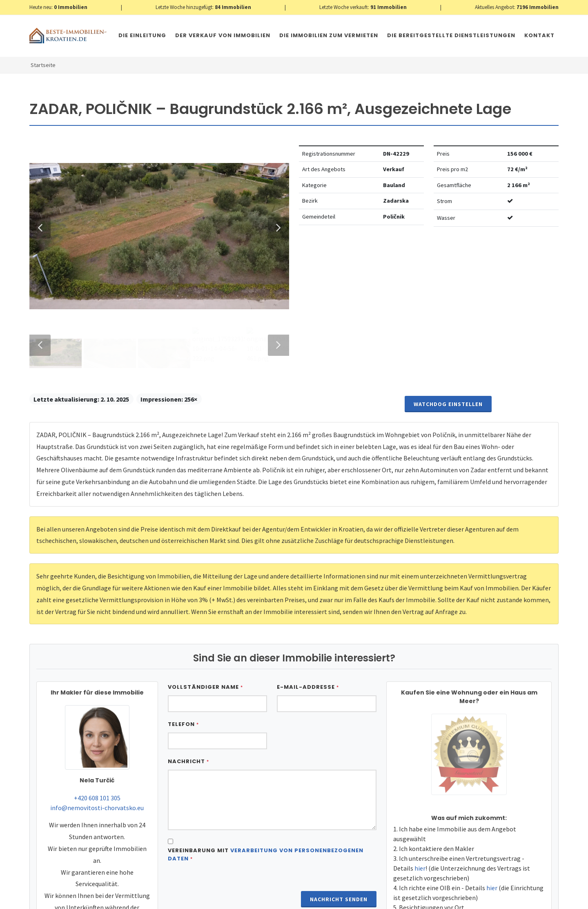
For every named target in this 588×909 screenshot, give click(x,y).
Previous (40, 540)
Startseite (43, 65)
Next (275, 540)
